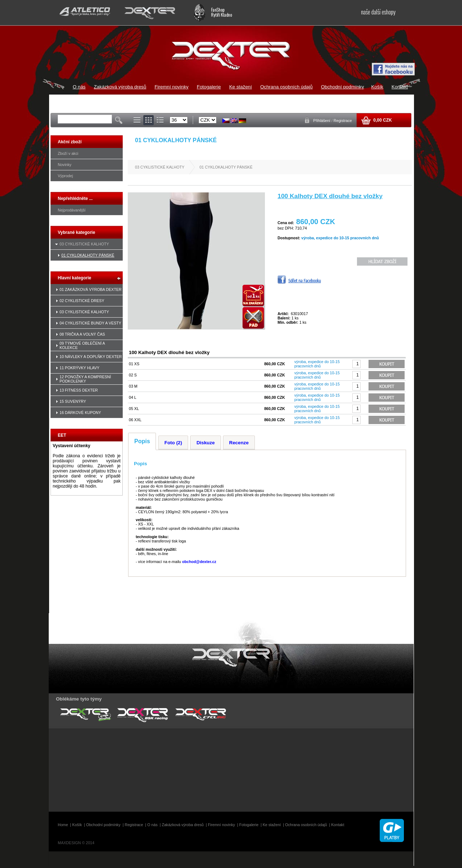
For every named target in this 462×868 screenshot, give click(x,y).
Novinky (65, 165)
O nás (79, 87)
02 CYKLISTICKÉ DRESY (82, 301)
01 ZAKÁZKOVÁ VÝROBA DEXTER (91, 289)
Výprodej (65, 176)
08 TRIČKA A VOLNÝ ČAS (82, 334)
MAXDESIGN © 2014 (76, 843)
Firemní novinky (171, 87)
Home (63, 825)
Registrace (343, 121)
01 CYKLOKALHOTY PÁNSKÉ (88, 255)
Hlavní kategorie (75, 278)
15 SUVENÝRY (73, 401)
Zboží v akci (68, 153)
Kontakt (400, 87)
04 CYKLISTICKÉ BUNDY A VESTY (90, 323)
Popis (142, 441)
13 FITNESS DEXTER (79, 390)
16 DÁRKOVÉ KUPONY (80, 413)
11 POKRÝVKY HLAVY (79, 368)
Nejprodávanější (72, 210)
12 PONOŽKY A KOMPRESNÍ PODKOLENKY (85, 379)
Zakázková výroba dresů (120, 87)
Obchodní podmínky (342, 87)
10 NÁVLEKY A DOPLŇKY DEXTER (91, 357)
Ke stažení (241, 87)
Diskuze (205, 443)
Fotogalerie (209, 87)
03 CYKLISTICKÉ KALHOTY (84, 244)
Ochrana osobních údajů (286, 87)
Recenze (239, 443)
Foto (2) (173, 443)
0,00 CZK (382, 120)
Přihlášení (322, 121)
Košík (377, 87)
